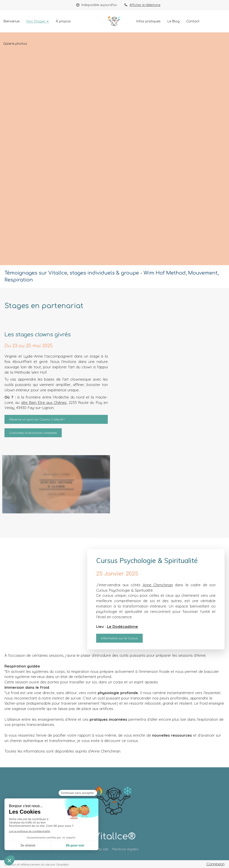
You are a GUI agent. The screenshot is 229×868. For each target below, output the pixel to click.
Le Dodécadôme (122, 626)
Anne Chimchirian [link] (158, 585)
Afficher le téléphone (145, 5)
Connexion (215, 864)
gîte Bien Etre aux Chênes (44, 402)
